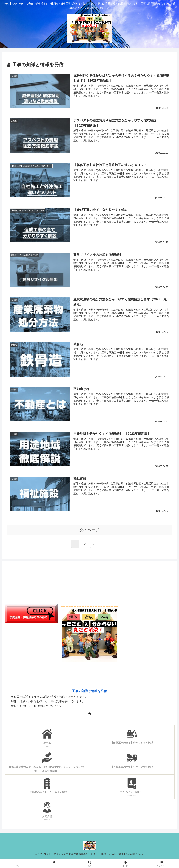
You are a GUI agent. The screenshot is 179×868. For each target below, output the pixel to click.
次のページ (89, 530)
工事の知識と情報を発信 (90, 691)
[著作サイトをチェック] (90, 713)
